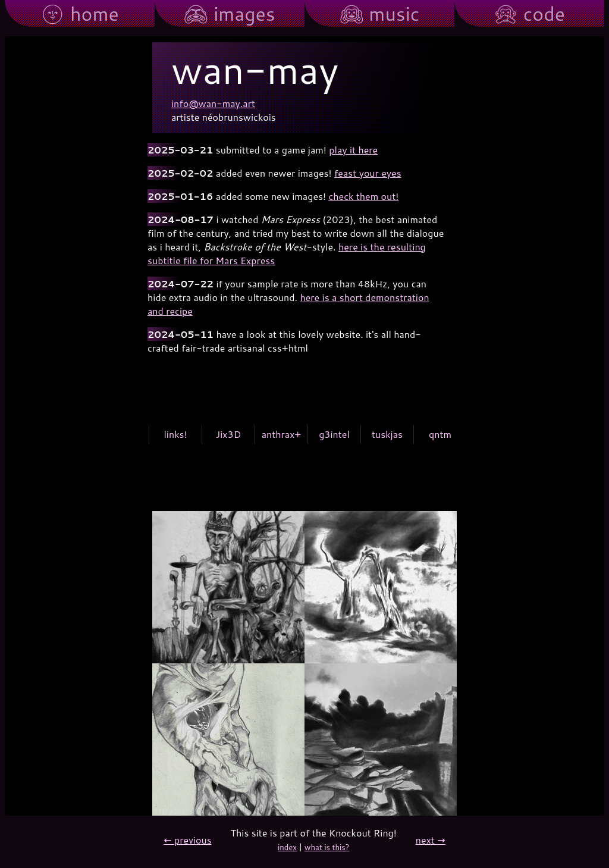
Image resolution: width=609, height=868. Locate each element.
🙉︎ (380, 14)
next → (431, 840)
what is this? (327, 847)
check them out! (363, 196)
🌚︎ (80, 14)
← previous (187, 840)
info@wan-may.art (213, 103)
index (287, 847)
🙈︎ (229, 14)
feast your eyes (368, 173)
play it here (353, 150)
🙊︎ (529, 14)
